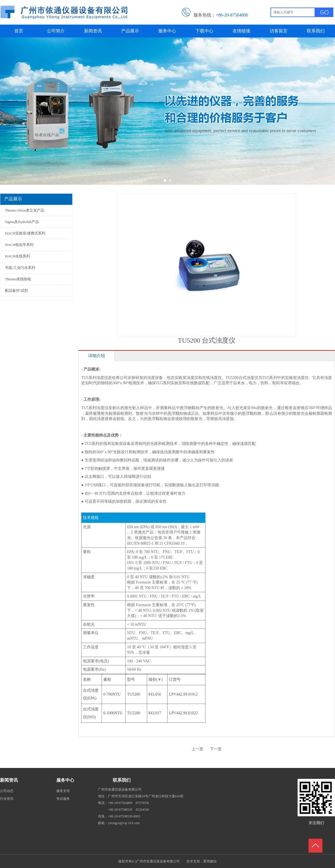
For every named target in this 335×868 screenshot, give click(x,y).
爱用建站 (210, 861)
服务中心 (65, 780)
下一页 (216, 749)
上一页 (197, 749)
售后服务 (63, 799)
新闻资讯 (9, 780)
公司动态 (7, 791)
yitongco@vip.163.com (124, 823)
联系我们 (122, 780)
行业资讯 (7, 799)
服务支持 (63, 791)
